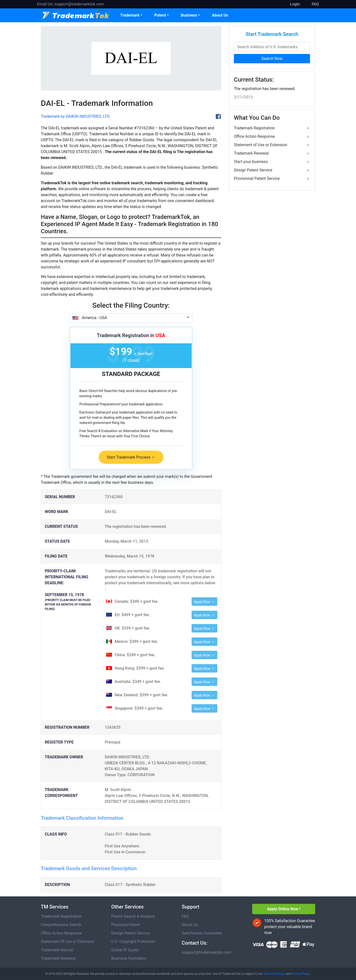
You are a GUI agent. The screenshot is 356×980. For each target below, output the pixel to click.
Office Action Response (272, 137)
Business (189, 15)
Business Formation (129, 958)
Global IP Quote (125, 950)
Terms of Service (274, 974)
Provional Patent (126, 925)
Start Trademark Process (131, 457)
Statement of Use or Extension (272, 145)
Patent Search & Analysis (133, 916)
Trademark (130, 15)
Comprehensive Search (61, 925)
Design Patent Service (272, 170)
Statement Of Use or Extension (68, 942)
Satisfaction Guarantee (202, 933)
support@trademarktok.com (79, 4)
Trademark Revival (57, 950)
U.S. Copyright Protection (133, 942)
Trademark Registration (272, 128)
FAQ (185, 916)
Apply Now (204, 602)
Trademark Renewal (272, 153)
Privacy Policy (301, 974)
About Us (220, 15)
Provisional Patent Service (272, 179)
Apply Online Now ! (284, 909)
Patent (160, 15)
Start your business (272, 162)
